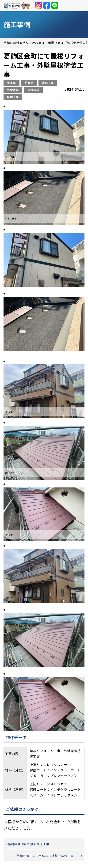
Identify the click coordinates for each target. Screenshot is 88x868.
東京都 (11, 83)
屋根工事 (13, 97)
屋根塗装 (33, 90)
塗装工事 (48, 83)
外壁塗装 (13, 90)
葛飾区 (29, 83)
